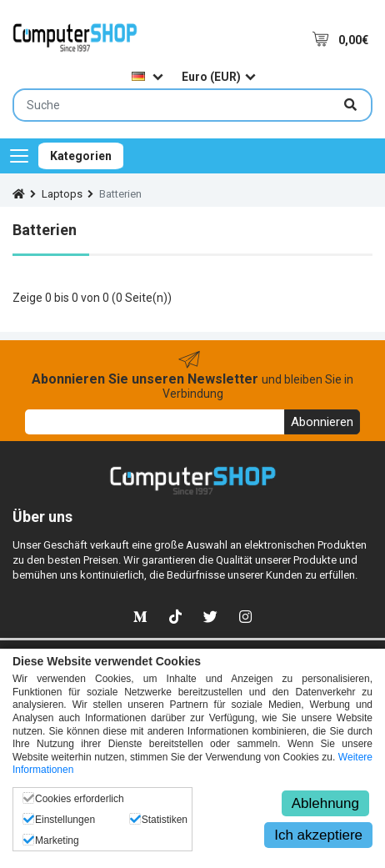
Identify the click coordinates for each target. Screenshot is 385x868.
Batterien (120, 194)
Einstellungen (65, 820)
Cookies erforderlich (80, 799)
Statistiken (165, 820)
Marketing (57, 840)
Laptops (62, 194)
